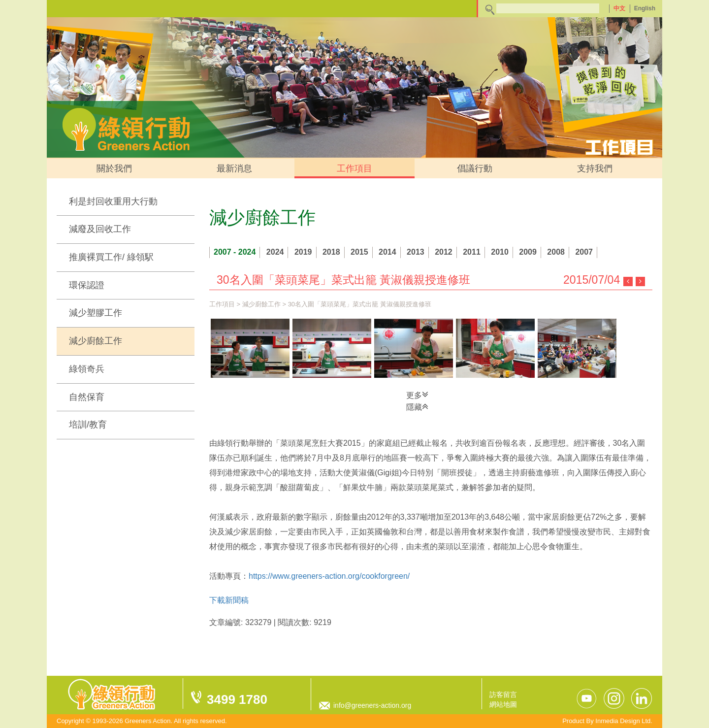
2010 (500, 252)
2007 (584, 252)
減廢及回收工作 (100, 229)
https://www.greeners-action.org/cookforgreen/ (329, 576)
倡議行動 (475, 168)
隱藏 (417, 406)
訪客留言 (503, 695)
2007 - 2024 (235, 252)
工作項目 (354, 168)
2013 (416, 252)
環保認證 (87, 285)
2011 (472, 252)
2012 (444, 252)
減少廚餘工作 (96, 341)
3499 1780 (237, 699)
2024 (275, 252)
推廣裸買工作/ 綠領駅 (111, 257)
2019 (303, 252)
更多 (417, 395)
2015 (359, 252)
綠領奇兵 (87, 369)
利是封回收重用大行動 (113, 201)
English (645, 8)
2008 (556, 252)
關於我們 (114, 168)
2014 (387, 252)
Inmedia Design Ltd (623, 721)
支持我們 (595, 168)
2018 (331, 252)
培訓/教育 (88, 425)
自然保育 (87, 397)
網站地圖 (503, 704)
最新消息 (234, 168)
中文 (619, 8)
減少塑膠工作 (96, 313)
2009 (528, 252)
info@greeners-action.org (372, 705)
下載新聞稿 (229, 600)
